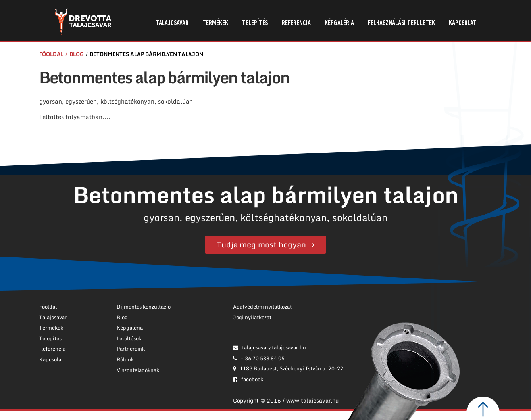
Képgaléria (339, 23)
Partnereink (131, 349)
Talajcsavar (172, 23)
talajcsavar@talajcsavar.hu (269, 347)
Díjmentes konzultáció (144, 307)
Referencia (296, 23)
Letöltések (129, 338)
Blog (77, 54)
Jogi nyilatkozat (252, 317)
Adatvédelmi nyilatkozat (262, 307)
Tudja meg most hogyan (261, 245)
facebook (248, 379)
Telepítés (255, 23)
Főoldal (51, 54)
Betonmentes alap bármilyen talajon (146, 54)
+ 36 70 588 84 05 (259, 358)
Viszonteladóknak (138, 370)
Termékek (215, 23)
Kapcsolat (463, 23)
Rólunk (125, 359)
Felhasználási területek (401, 23)
